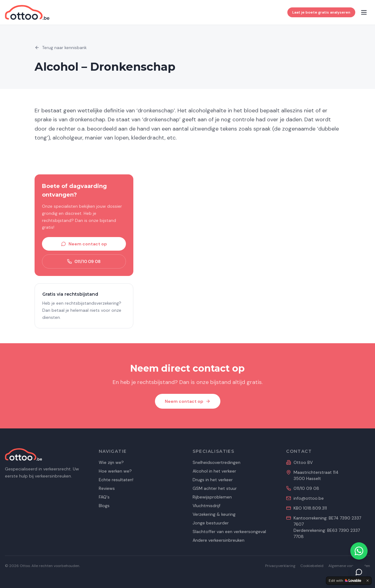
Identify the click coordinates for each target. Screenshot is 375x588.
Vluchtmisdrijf (206, 506)
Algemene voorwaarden (349, 566)
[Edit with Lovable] (345, 581)
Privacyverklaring (280, 566)
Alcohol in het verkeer (214, 471)
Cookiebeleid (312, 566)
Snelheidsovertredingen (217, 462)
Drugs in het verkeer (213, 480)
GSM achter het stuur (215, 488)
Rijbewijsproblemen (212, 497)
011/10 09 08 (84, 261)
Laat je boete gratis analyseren (321, 12)
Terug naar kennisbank (61, 48)
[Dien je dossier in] (359, 572)
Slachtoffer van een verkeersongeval (229, 532)
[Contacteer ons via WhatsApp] (359, 551)
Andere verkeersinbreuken (219, 540)
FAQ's (104, 497)
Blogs (104, 506)
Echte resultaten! (116, 480)
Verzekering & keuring (214, 514)
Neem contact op (84, 244)
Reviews (107, 488)
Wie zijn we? (111, 462)
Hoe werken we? (115, 471)
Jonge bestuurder (211, 523)
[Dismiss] (368, 581)
